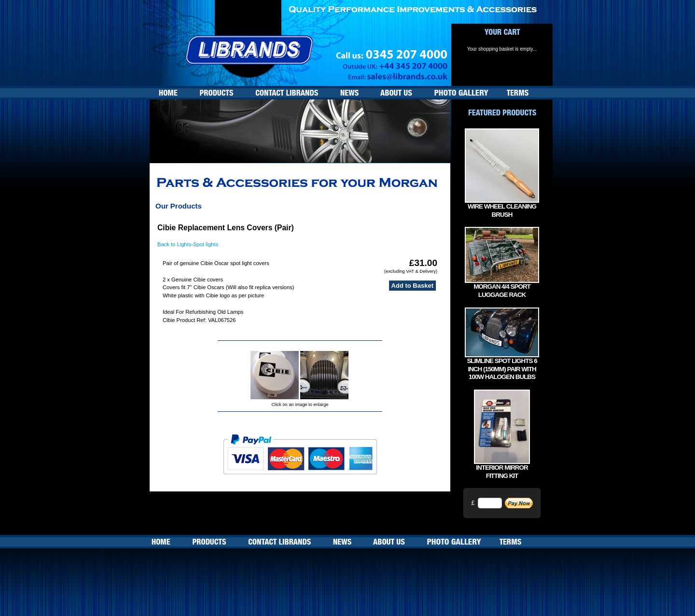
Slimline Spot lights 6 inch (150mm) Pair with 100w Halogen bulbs (502, 369)
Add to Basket (412, 286)
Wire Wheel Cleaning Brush (502, 210)
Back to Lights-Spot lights (188, 244)
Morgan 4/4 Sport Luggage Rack (502, 291)
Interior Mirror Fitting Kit (502, 472)
